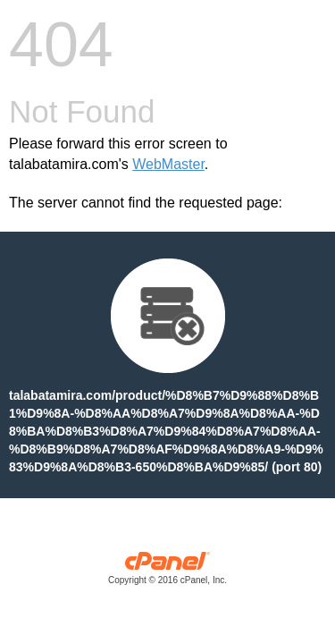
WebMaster (168, 164)
